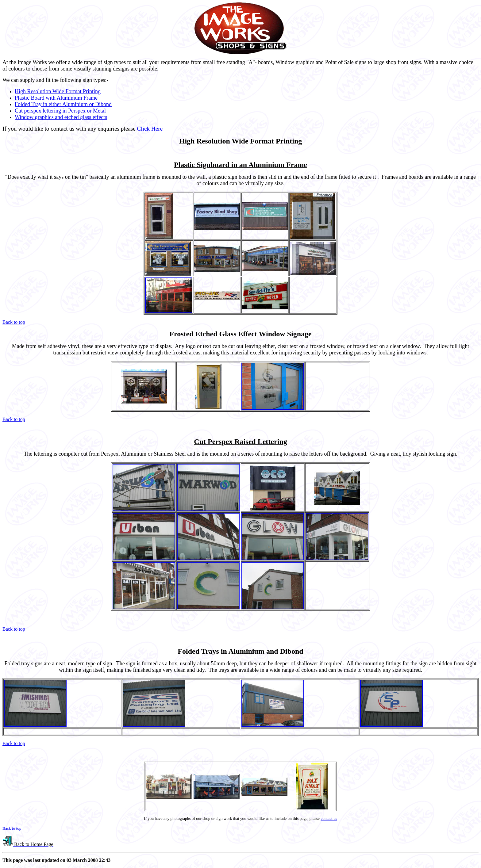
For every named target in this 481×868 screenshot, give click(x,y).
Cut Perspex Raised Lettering (240, 442)
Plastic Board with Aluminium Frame (56, 98)
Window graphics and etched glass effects (61, 117)
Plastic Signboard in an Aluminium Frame (240, 165)
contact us (329, 818)
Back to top (14, 322)
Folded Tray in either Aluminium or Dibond (63, 104)
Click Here (150, 129)
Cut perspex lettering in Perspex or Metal (60, 111)
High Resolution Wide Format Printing (58, 91)
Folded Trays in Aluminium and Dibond (240, 651)
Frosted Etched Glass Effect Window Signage (240, 334)
